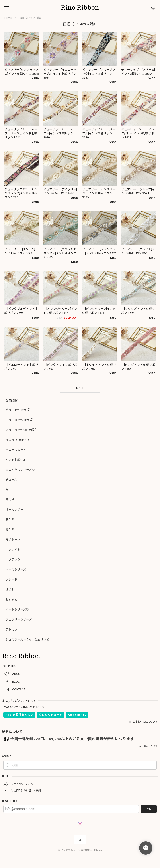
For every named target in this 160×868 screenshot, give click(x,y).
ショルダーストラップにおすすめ (28, 640)
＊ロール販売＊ (16, 450)
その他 (10, 500)
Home (8, 18)
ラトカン (11, 630)
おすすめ (11, 600)
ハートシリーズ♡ (17, 610)
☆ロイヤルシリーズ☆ (20, 470)
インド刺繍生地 (16, 460)
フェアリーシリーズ (19, 620)
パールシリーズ (16, 570)
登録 (149, 809)
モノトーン (13, 540)
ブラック (13, 560)
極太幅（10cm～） (18, 440)
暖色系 (10, 530)
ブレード (11, 580)
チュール (11, 480)
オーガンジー (14, 510)
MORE (80, 388)
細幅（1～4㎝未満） (19, 410)
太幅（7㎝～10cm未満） (22, 430)
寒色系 (10, 520)
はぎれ (10, 590)
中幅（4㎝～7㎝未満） (20, 420)
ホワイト (13, 550)
